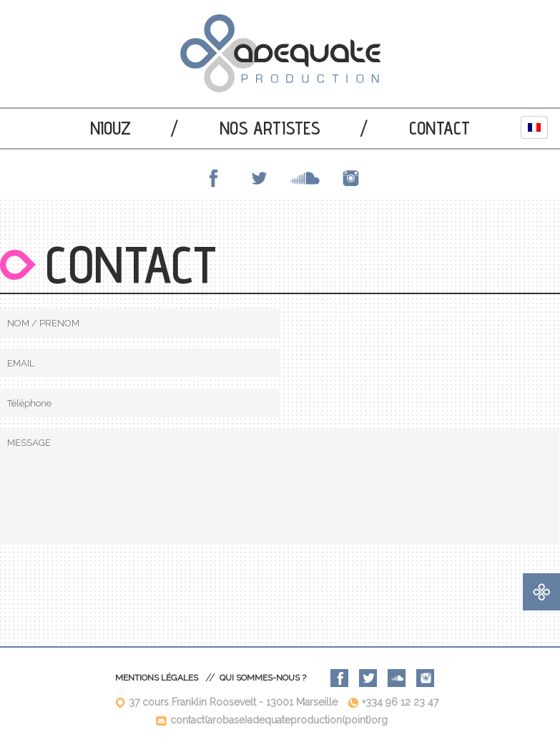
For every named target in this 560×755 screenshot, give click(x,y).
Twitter (257, 178)
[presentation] (109, 583)
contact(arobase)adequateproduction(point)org (279, 720)
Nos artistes (270, 128)
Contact (439, 128)
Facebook (212, 178)
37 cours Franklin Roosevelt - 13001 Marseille (233, 702)
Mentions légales (157, 678)
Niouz (110, 128)
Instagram (349, 178)
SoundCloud (303, 178)
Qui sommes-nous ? (263, 678)
